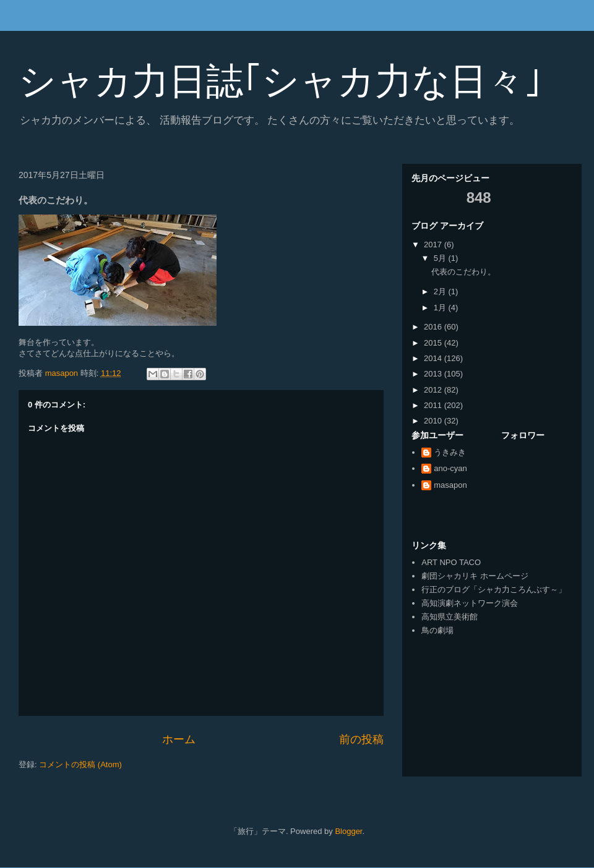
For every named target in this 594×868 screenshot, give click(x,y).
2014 (434, 358)
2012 (434, 390)
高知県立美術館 (450, 617)
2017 (434, 245)
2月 (441, 291)
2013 (434, 374)
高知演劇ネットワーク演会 (470, 603)
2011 (434, 405)
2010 (434, 421)
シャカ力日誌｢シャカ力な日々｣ (281, 81)
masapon (450, 485)
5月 (441, 258)
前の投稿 (361, 739)
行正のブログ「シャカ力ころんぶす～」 (494, 589)
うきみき (450, 452)
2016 (434, 327)
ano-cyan (450, 468)
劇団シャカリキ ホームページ (475, 576)
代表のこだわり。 (463, 272)
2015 (434, 343)
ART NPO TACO (451, 562)
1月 (441, 308)
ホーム (179, 739)
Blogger (348, 831)
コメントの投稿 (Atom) (80, 764)
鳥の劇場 (437, 630)
